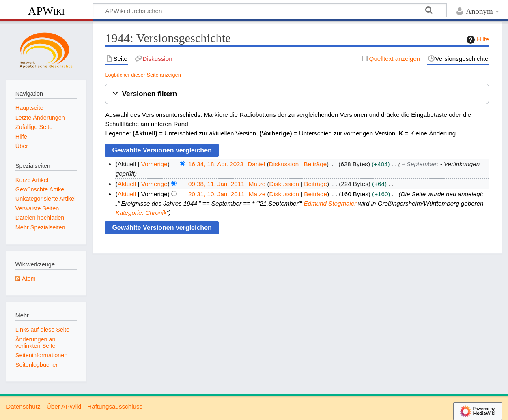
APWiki (46, 11)
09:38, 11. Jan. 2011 (216, 184)
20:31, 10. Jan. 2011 (216, 194)
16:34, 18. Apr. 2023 (216, 164)
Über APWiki (64, 406)
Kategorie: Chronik (141, 213)
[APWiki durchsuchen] (270, 10)
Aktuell (127, 184)
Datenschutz (23, 406)
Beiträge (315, 164)
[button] (297, 94)
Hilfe (477, 40)
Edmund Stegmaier (330, 203)
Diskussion (284, 164)
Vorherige (154, 164)
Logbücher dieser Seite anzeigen (143, 75)
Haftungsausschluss (115, 406)
